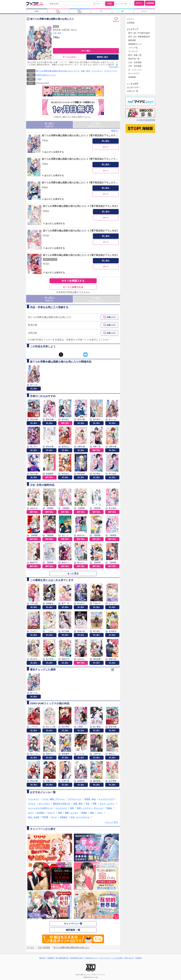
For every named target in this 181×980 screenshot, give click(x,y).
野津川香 (57, 30)
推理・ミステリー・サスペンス (90, 808)
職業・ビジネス (72, 813)
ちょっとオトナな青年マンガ (40, 808)
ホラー (31, 813)
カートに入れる (69, 57)
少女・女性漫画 (135, 62)
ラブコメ (32, 804)
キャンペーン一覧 (73, 924)
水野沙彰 (66, 30)
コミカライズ (61, 808)
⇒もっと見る (111, 822)
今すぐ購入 (86, 51)
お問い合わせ (129, 958)
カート (106, 147)
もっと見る (73, 574)
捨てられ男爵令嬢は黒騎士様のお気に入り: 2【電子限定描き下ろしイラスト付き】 (84, 159)
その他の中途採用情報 (146, 120)
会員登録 (150, 3)
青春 (60, 813)
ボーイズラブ (44, 804)
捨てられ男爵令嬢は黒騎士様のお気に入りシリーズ (58, 71)
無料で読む (65, 423)
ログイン (139, 3)
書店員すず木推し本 (61, 804)
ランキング (133, 51)
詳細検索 (132, 77)
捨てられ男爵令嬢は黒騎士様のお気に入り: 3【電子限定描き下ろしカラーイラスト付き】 (88, 183)
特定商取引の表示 (77, 958)
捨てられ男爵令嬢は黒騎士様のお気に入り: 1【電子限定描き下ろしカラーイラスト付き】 (88, 135)
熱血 (92, 813)
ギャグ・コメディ (107, 804)
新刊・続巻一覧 (135, 55)
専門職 (45, 817)
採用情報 (51, 958)
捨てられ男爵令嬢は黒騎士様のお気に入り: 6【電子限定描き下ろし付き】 (81, 255)
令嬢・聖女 (85, 71)
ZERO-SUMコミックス (46, 75)
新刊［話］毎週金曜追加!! (139, 37)
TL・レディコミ (135, 70)
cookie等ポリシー (91, 958)
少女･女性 (57, 33)
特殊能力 (64, 817)
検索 (110, 4)
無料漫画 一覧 (73, 930)
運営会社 (42, 958)
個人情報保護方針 (62, 958)
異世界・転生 (90, 799)
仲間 (72, 808)
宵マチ (74, 30)
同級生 (109, 808)
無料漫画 (132, 40)
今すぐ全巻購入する (73, 281)
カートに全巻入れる (73, 287)
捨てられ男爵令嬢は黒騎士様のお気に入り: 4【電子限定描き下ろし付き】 (81, 206)
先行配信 (41, 813)
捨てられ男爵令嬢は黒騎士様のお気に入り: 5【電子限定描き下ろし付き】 (81, 231)
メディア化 (133, 48)
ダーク (54, 817)
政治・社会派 (34, 817)
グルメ (100, 813)
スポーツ (51, 813)
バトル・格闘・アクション (54, 799)
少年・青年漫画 (135, 66)
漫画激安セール (135, 44)
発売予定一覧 (134, 59)
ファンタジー (97, 71)
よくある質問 (133, 84)
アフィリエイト (105, 958)
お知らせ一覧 (133, 91)
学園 (94, 804)
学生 (88, 804)
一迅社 (39, 79)
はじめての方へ (133, 87)
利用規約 (139, 958)
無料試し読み (102, 57)
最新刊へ (115, 131)
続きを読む (114, 67)
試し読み (106, 141)
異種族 (84, 813)
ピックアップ (133, 29)
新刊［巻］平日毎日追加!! (139, 33)
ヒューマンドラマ (106, 799)
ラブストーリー (111, 71)
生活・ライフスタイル (80, 817)
